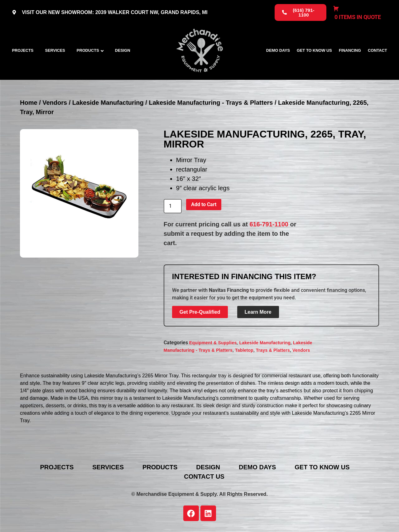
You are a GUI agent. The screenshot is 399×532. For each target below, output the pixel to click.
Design (123, 50)
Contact (377, 50)
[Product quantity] (173, 206)
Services (55, 50)
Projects (23, 50)
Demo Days (278, 50)
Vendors (55, 103)
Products (88, 50)
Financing (350, 50)
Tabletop (244, 350)
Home (29, 103)
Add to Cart (204, 204)
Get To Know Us (314, 50)
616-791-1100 (269, 224)
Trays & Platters (273, 350)
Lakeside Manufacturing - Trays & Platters (211, 103)
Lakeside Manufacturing (108, 103)
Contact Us (204, 476)
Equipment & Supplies (213, 343)
